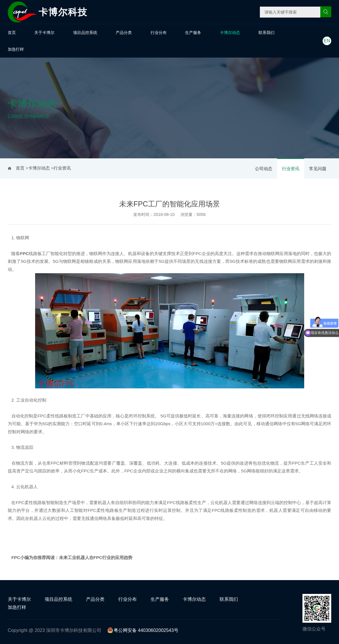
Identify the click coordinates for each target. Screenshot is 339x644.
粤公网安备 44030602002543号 (143, 630)
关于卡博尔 (44, 33)
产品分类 (124, 33)
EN (327, 41)
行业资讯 (291, 169)
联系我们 (266, 33)
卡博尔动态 (230, 33)
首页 (12, 33)
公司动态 (264, 169)
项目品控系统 (85, 33)
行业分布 (159, 33)
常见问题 (318, 169)
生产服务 (193, 33)
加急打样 (16, 49)
